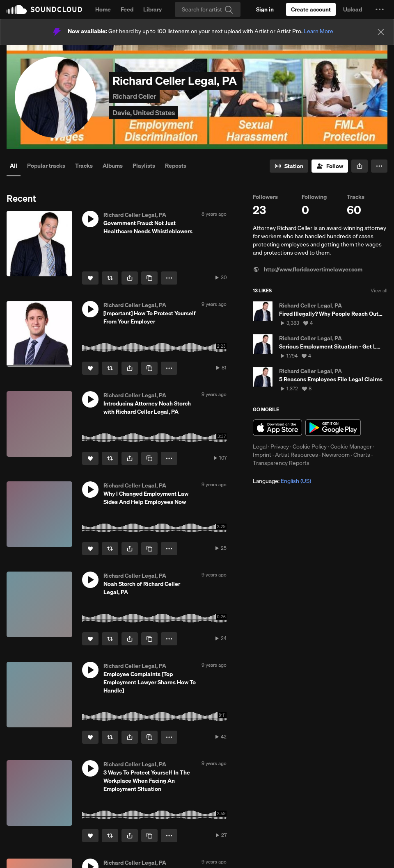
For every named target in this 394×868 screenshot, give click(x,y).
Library (152, 9)
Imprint (262, 455)
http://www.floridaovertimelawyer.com (308, 269)
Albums (113, 166)
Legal (260, 447)
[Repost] (110, 278)
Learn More (318, 31)
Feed (127, 9)
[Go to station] (289, 166)
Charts (362, 455)
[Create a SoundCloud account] (311, 9)
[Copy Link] (149, 278)
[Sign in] (265, 9)
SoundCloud (44, 9)
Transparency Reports (281, 463)
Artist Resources (297, 455)
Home (103, 9)
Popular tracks (46, 166)
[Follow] (330, 166)
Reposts (176, 166)
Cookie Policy (310, 447)
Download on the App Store (277, 428)
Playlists (144, 166)
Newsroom (336, 455)
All (14, 166)
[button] (380, 9)
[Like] (90, 278)
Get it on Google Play (333, 428)
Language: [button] (282, 481)
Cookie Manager (351, 447)
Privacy (280, 447)
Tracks (84, 166)
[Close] (381, 32)
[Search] (208, 9)
